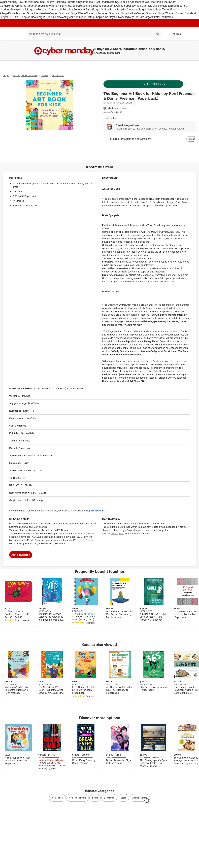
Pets (65, 9)
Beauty (167, 2)
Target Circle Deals (49, 17)
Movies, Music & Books (164, 6)
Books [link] (95, 798)
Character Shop (34, 6)
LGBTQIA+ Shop (17, 17)
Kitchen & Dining (60, 6)
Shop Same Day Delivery (109, 17)
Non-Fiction (58, 75)
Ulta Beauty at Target (80, 9)
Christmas (38, 2)
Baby (47, 6)
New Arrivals (25, 2)
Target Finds (170, 9)
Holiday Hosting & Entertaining (63, 2)
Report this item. (96, 511)
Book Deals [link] (109, 798)
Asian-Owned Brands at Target (60, 13)
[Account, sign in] (175, 34)
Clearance (133, 9)
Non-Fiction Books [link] (77, 798)
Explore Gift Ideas (143, 84)
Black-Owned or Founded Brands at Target (103, 13)
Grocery (74, 6)
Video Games (142, 6)
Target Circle (152, 17)
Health (59, 9)
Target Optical (101, 9)
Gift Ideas (87, 2)
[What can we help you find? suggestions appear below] (94, 34)
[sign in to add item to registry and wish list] (191, 139)
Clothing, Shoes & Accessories (126, 2)
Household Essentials (92, 6)
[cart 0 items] (192, 34)
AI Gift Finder (100, 2)
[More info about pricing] (181, 109)
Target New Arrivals (151, 9)
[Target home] (7, 34)
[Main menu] (19, 34)
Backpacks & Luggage (24, 9)
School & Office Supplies (120, 6)
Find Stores (166, 17)
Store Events (35, 13)
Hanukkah (21, 13)
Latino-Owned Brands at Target (147, 13)
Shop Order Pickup (83, 17)
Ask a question (21, 555)
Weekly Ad (66, 17)
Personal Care (46, 9)
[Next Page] (147, 801)
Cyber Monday (9, 2)
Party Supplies (118, 9)
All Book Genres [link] (140, 798)
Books (45, 75)
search (158, 34)
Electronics (156, 2)
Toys (147, 2)
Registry (129, 17)
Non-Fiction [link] (57, 798)
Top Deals (32, 17)
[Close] (194, 44)
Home (11, 6)
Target (6, 75)
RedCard (139, 17)
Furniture (20, 6)
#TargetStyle (7, 13)
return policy (117, 533)
